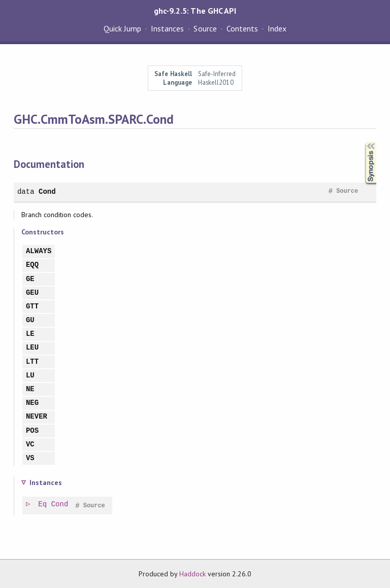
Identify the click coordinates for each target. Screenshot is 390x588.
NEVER (37, 417)
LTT (32, 362)
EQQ (32, 265)
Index (277, 28)
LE (30, 334)
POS (32, 431)
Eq (43, 505)
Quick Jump (122, 28)
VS (30, 458)
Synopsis (363, 142)
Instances (167, 28)
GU (30, 320)
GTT (32, 307)
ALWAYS (39, 251)
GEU (32, 293)
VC (30, 445)
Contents (242, 28)
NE (30, 389)
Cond (47, 192)
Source (205, 28)
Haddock (192, 574)
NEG (32, 403)
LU (30, 376)
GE (30, 279)
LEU (32, 348)
